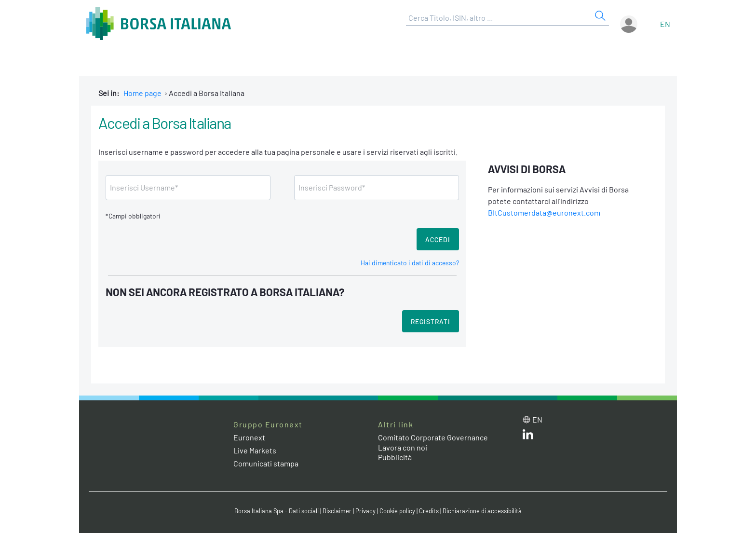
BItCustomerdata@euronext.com (544, 212)
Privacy (365, 511)
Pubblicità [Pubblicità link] (395, 457)
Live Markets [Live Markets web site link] (255, 450)
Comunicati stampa (266, 463)
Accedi (438, 239)
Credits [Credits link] (429, 511)
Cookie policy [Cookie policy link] (397, 511)
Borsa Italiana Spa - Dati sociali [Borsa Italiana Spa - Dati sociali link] (277, 511)
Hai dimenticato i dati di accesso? (410, 263)
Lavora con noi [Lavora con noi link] (403, 447)
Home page (142, 93)
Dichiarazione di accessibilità (482, 511)
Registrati (431, 321)
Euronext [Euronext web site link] (249, 437)
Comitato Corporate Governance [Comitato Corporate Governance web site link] (433, 437)
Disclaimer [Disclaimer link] (337, 511)
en (665, 24)
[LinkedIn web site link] (528, 436)
